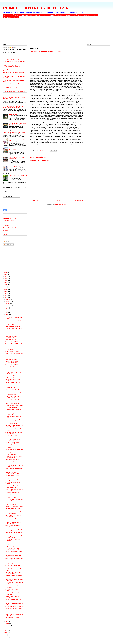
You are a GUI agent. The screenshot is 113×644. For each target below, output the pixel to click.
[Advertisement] (49, 32)
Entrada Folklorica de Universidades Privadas (14, 132)
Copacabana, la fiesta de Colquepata (14, 607)
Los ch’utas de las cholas (15, 166)
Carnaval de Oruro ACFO (9, 221)
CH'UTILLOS (17, 15)
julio (7, 310)
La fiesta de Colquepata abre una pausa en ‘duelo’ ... (14, 600)
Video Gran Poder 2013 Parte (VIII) (14, 332)
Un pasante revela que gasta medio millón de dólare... (14, 462)
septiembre (9, 306)
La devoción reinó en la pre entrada (14, 506)
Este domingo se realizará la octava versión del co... (14, 580)
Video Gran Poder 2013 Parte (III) (14, 344)
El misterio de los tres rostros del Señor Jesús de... (13, 523)
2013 (6, 298)
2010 (6, 635)
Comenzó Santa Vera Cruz (12, 612)
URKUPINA (67, 15)
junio (7, 312)
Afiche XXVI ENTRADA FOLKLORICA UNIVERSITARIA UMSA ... (14, 317)
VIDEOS (79, 15)
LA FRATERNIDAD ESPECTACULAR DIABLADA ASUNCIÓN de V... (13, 372)
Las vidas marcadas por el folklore (14, 420)
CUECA (35, 153)
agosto (7, 308)
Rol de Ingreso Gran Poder (12, 460)
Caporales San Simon (8, 225)
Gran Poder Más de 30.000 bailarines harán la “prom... (13, 549)
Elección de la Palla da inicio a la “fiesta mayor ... (13, 563)
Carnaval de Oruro (7, 223)
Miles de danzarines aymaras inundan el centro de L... (13, 383)
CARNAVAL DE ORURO (27, 15)
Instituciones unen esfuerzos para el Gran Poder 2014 (14, 387)
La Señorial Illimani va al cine (12, 403)
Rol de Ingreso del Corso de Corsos (11, 17)
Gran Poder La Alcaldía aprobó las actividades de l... (14, 526)
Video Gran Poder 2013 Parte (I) (13, 365)
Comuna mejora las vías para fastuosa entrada (13, 566)
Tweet (31, 71)
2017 (6, 289)
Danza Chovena (13, 114)
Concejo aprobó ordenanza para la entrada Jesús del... (14, 537)
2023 (6, 276)
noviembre (8, 302)
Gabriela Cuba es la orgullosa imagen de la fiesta (13, 454)
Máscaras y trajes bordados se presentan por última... (13, 476)
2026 (6, 270)
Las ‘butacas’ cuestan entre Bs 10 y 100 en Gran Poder (14, 426)
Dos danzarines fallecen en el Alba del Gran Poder (14, 377)
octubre (8, 304)
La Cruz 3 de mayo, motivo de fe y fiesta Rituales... (14, 552)
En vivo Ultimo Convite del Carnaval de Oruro (14, 91)
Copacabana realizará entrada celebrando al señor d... (13, 618)
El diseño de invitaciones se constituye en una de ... (12, 493)
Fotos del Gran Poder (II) (11, 367)
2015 (6, 293)
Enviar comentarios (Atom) (60, 204)
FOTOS (74, 15)
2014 (6, 295)
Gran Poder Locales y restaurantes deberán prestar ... (14, 469)
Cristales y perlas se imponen (13, 352)
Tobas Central (6, 230)
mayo (7, 314)
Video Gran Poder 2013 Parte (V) (14, 340)
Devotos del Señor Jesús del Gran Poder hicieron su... (14, 504)
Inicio (58, 200)
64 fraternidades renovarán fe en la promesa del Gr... (14, 516)
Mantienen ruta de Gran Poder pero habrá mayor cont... (14, 486)
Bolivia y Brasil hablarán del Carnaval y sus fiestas (12, 443)
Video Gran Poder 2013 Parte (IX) (14, 326)
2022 (6, 278)
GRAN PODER (60, 15)
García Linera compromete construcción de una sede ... (13, 473)
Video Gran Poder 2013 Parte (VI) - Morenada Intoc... (14, 337)
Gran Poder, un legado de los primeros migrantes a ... (13, 440)
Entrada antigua (79, 200)
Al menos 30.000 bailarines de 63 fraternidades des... (14, 433)
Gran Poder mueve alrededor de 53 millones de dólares (14, 559)
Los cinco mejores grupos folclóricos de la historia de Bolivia (18, 124)
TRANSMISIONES (38, 15)
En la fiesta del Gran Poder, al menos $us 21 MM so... (13, 423)
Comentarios (7, 244)
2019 (6, 285)
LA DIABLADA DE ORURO (9, 218)
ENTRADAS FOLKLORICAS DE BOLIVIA (35, 8)
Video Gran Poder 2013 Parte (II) (13, 359)
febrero (8, 626)
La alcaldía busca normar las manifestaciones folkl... (12, 362)
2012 (6, 631)
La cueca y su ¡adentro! (11, 543)
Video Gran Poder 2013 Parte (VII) (14, 334)
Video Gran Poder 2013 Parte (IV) (14, 342)
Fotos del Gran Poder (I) (11, 369)
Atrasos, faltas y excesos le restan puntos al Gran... (14, 356)
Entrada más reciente (36, 200)
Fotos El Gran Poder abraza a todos (14, 354)
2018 (6, 287)
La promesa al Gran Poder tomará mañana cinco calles (14, 519)
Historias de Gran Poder (11, 407)
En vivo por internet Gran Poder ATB (14, 405)
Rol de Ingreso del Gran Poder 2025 (11, 59)
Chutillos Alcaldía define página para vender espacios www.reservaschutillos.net (13, 107)
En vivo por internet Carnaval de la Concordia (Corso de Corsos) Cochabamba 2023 (14, 66)
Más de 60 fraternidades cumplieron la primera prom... (14, 324)
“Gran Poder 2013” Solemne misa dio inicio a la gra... (14, 394)
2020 (6, 283)
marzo (7, 624)
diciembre (8, 299)
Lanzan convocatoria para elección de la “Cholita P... (14, 576)
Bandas (11, 15)
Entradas (6, 242)
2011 (6, 633)
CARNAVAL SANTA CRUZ (49, 15)
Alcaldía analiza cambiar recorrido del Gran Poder (14, 609)
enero (7, 628)
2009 (6, 637)
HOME (5, 15)
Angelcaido (5, 234)
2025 (6, 272)
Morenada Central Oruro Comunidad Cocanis (14, 228)
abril (7, 622)
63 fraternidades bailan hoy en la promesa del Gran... (13, 513)
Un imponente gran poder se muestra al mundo (12, 397)
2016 (6, 291)
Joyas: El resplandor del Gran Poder (14, 346)
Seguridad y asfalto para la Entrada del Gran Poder (14, 546)
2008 (6, 639)
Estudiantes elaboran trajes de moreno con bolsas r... (13, 497)
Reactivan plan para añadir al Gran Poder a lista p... (14, 329)
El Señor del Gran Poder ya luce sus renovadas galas (14, 457)
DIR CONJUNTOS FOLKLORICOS (90, 15)
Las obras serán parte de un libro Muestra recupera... (13, 573)
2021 (6, 281)
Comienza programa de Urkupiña (13, 321)
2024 (6, 274)
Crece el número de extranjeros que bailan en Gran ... (14, 530)
